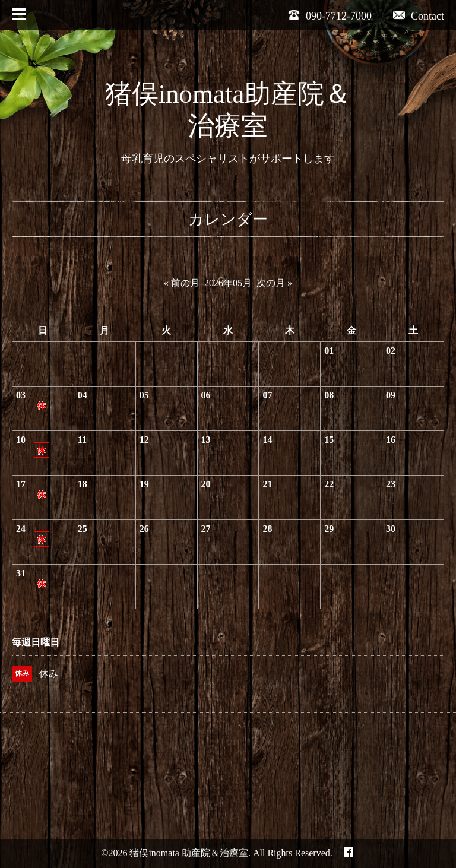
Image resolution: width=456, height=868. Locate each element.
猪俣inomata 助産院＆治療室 (189, 853)
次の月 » (274, 283)
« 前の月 (182, 283)
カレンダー (228, 219)
